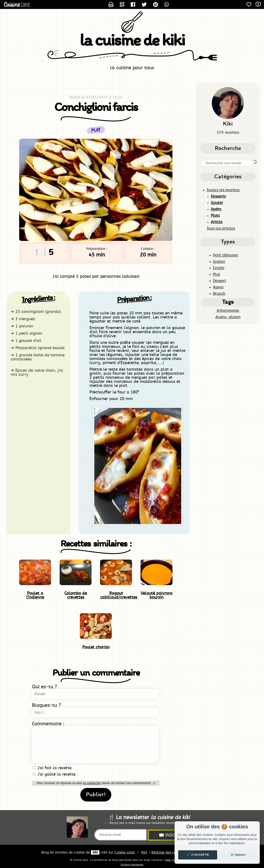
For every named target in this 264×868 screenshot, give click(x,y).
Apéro (216, 209)
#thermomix (228, 311)
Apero (218, 287)
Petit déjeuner (226, 255)
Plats (215, 216)
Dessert (220, 281)
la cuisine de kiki (132, 41)
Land (124, 852)
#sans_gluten (228, 317)
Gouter (217, 203)
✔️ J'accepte (198, 855)
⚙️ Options (238, 855)
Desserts (218, 197)
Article (217, 222)
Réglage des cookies (168, 852)
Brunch (219, 294)
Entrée (219, 268)
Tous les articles (221, 229)
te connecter (92, 783)
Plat (217, 275)
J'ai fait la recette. (53, 768)
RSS (144, 852)
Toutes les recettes (223, 190)
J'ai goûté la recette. (55, 774)
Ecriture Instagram (132, 865)
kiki (95, 852)
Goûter (219, 262)
